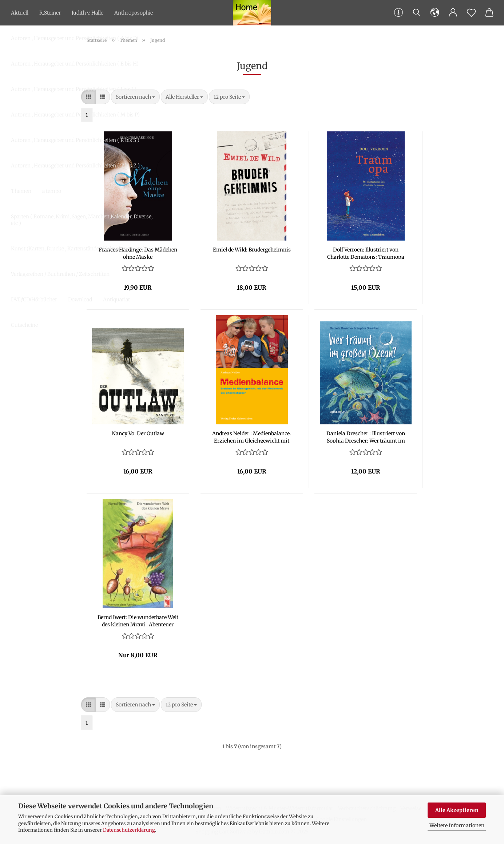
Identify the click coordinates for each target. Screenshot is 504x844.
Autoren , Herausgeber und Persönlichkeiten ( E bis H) (75, 64)
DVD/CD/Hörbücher (34, 300)
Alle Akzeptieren (457, 810)
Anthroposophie (134, 13)
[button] (435, 13)
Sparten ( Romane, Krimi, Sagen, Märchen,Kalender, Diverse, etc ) (82, 220)
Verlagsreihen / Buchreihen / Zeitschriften (60, 274)
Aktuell (20, 13)
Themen (21, 191)
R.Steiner (50, 13)
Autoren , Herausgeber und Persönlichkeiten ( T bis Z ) (75, 166)
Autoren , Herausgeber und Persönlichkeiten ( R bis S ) (75, 140)
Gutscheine (24, 325)
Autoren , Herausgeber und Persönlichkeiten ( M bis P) (75, 115)
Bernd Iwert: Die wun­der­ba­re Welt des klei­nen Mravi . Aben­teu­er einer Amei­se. (138, 620)
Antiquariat (116, 300)
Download (80, 300)
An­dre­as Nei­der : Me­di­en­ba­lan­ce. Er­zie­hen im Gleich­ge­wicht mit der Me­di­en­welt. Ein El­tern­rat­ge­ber (252, 436)
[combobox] (184, 97)
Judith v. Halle (88, 13)
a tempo (52, 191)
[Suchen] (417, 13)
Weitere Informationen (457, 825)
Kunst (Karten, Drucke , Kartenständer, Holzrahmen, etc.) (78, 249)
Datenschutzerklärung (129, 830)
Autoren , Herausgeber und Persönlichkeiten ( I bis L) (74, 89)
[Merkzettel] (471, 13)
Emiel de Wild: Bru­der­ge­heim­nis (252, 250)
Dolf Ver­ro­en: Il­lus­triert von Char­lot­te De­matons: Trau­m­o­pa (366, 253)
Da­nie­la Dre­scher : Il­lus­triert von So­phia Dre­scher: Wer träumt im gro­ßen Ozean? (366, 436)
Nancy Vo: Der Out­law (138, 433)
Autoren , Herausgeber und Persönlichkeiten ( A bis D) (75, 38)
